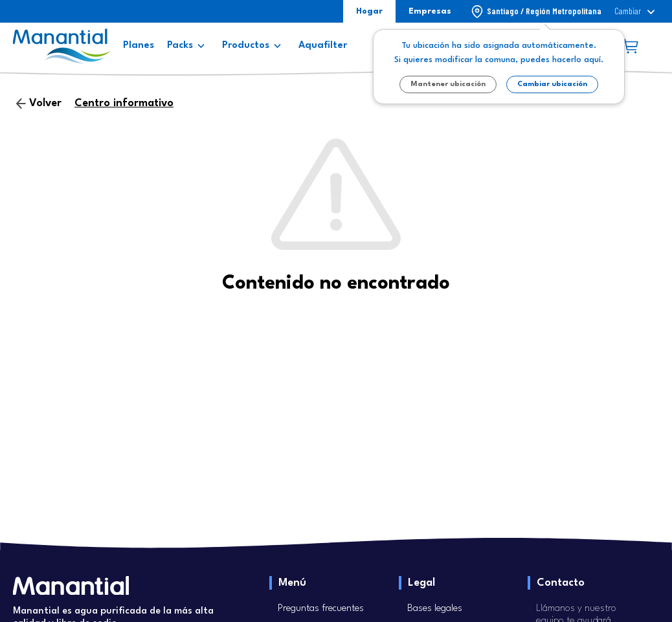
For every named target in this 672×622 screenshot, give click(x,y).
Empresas (430, 11)
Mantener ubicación (448, 84)
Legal (421, 583)
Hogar (369, 11)
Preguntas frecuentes (321, 609)
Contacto (561, 583)
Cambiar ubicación (552, 84)
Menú (292, 583)
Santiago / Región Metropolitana (544, 11)
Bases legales (435, 609)
